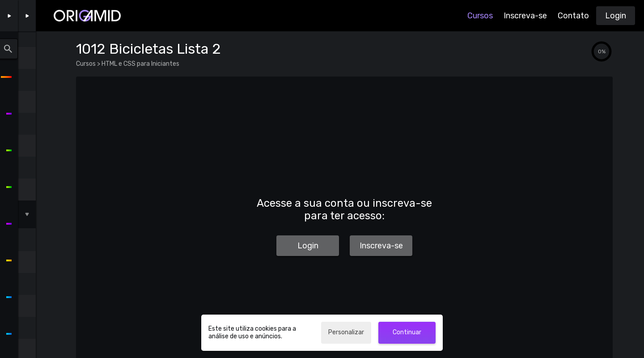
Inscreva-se (525, 16)
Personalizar (346, 332)
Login (616, 16)
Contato (573, 16)
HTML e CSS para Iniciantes (140, 64)
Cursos (480, 16)
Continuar (407, 332)
